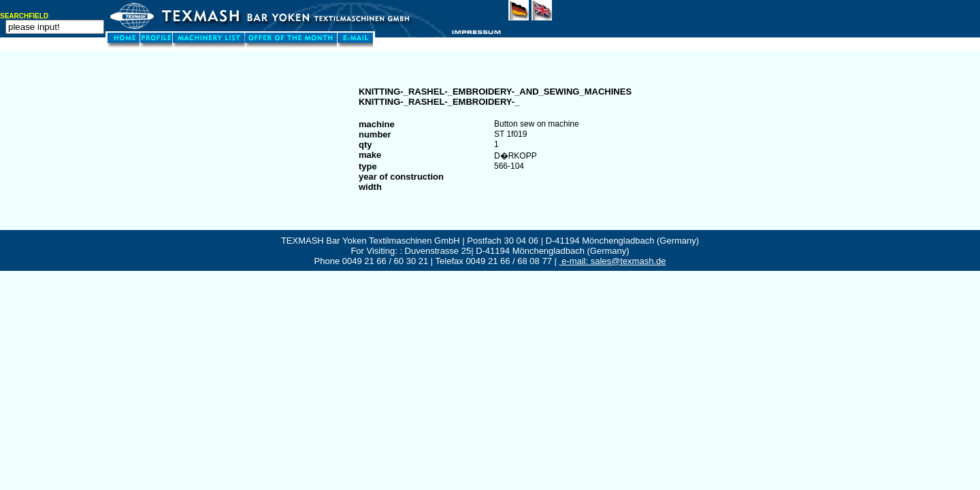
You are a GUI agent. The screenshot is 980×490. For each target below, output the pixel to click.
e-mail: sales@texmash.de (613, 261)
